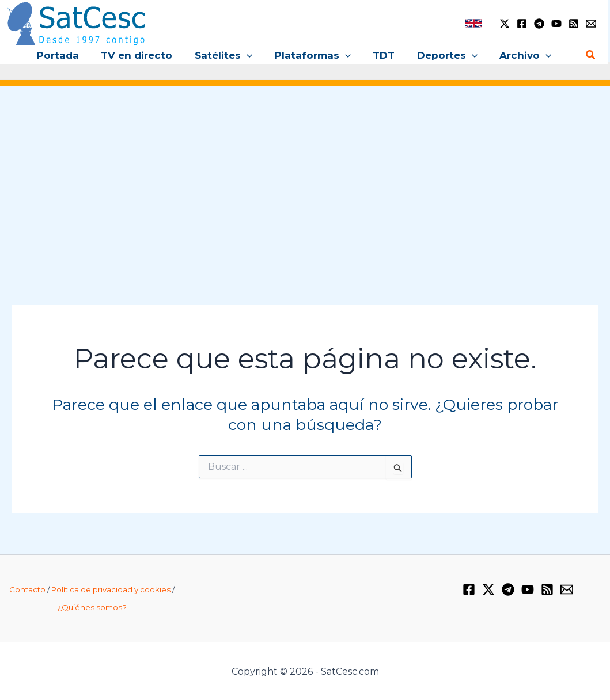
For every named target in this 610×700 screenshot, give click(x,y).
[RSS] (574, 24)
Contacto (27, 589)
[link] (474, 23)
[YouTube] (556, 24)
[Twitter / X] (505, 24)
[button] (257, 55)
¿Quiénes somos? (92, 607)
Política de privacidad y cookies (111, 589)
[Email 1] (591, 24)
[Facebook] (522, 24)
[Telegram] (539, 24)
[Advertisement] (305, 183)
